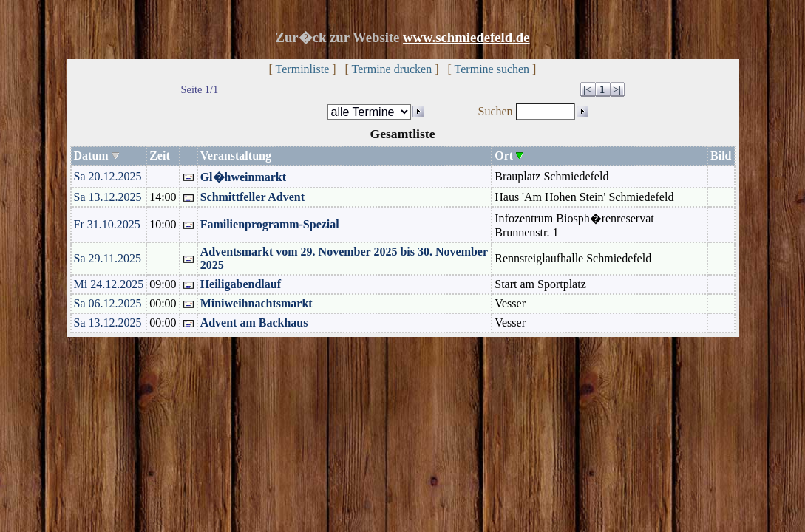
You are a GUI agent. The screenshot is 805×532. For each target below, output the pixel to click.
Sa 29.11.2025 (108, 258)
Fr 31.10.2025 (107, 224)
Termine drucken (392, 69)
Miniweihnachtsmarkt (257, 303)
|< (587, 89)
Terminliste (303, 69)
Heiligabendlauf (241, 284)
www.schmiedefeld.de (466, 37)
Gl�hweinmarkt (243, 177)
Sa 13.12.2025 (108, 197)
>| (617, 89)
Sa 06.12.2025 (108, 303)
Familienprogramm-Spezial (270, 224)
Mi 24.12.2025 (109, 284)
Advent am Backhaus (254, 323)
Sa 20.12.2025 (108, 176)
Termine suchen (492, 69)
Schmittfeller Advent (252, 197)
